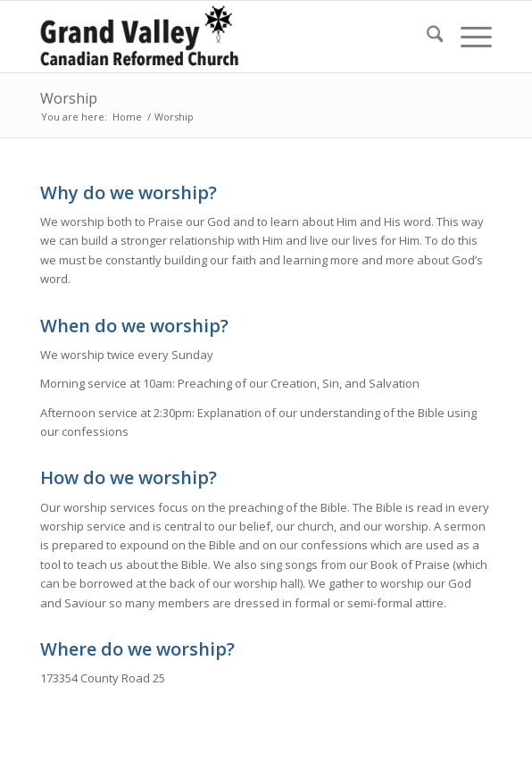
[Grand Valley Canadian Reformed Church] (221, 37)
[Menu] (467, 37)
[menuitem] (426, 37)
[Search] (426, 37)
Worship (69, 98)
